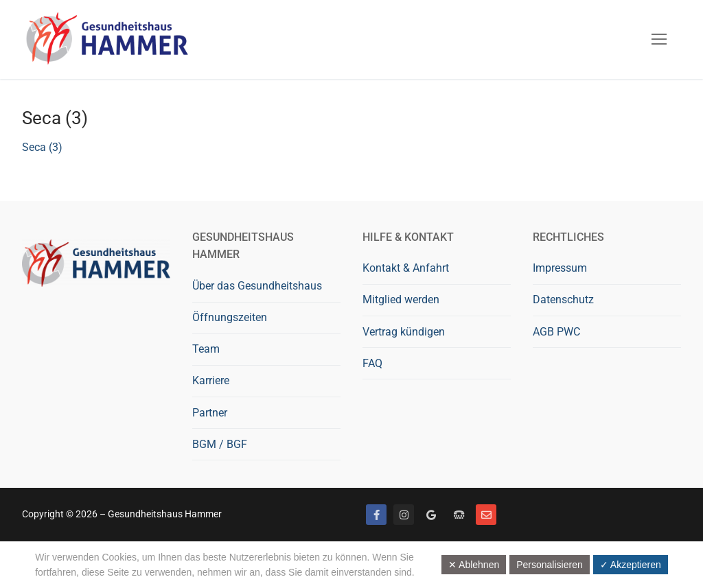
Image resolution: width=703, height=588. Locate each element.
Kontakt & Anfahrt (406, 268)
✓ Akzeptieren (631, 565)
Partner (210, 413)
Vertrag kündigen (404, 332)
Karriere (211, 380)
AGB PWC (556, 332)
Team (206, 349)
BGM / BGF (220, 444)
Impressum (560, 268)
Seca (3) (42, 147)
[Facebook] (376, 515)
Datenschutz (563, 299)
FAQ (372, 363)
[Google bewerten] (431, 515)
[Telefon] (459, 515)
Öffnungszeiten (230, 317)
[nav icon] (659, 40)
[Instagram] (404, 515)
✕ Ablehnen (474, 565)
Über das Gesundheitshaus (257, 286)
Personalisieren (550, 565)
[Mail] (486, 515)
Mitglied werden (401, 299)
